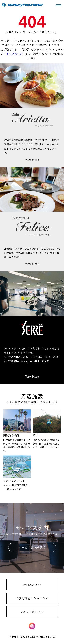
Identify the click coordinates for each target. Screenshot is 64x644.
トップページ (14, 54)
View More (32, 160)
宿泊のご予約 (32, 585)
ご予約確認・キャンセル (32, 598)
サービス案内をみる (32, 547)
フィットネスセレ (32, 612)
